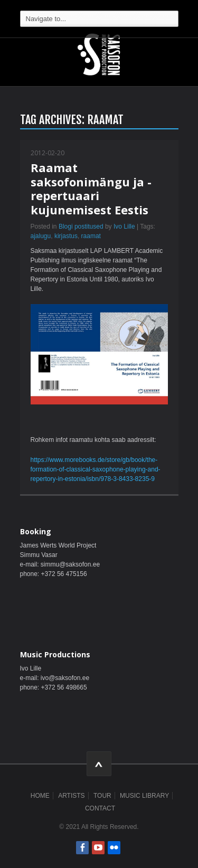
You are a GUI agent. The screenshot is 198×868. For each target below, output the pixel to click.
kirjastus (66, 236)
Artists (71, 796)
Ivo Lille (124, 227)
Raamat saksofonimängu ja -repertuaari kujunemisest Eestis (91, 188)
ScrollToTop (99, 764)
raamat (91, 236)
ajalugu (41, 236)
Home (40, 796)
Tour (102, 796)
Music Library (144, 796)
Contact (100, 808)
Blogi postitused (81, 227)
